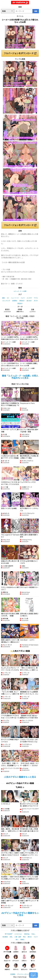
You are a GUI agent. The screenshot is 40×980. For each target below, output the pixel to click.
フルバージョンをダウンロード (20, 53)
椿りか (33, 958)
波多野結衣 (33, 949)
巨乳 (11, 937)
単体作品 (27, 934)
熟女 (24, 937)
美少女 (30, 937)
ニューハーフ (15, 298)
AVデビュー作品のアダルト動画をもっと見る (20, 914)
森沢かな (16, 967)
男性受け (20, 303)
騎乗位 (22, 940)
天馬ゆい (24, 958)
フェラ (23, 298)
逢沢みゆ (24, 949)
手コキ (36, 301)
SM (8, 298)
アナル (36, 298)
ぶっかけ (29, 298)
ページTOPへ (33, 975)
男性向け (22, 301)
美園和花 (7, 967)
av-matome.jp (20, 2)
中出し (33, 934)
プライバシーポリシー (23, 974)
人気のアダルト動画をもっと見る (20, 777)
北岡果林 (16, 949)
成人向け (29, 301)
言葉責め (15, 301)
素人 (17, 940)
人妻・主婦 (18, 937)
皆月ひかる (24, 967)
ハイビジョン (18, 934)
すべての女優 (7, 949)
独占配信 (5, 937)
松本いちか (33, 967)
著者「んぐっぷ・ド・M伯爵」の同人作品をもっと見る (20, 377)
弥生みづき (7, 958)
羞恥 (4, 298)
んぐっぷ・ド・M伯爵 (20, 291)
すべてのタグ (8, 934)
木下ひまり (16, 958)
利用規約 (13, 974)
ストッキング (6, 301)
